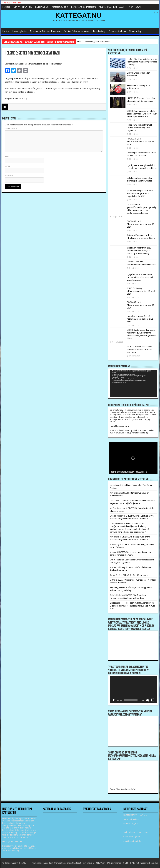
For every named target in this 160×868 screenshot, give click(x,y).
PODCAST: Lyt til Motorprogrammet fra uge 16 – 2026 (141, 142)
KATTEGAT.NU (78, 15)
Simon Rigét (115, 575)
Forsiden (6, 7)
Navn (7, 156)
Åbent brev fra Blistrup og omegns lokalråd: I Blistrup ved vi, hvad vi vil (133, 606)
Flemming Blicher (117, 588)
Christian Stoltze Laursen (121, 560)
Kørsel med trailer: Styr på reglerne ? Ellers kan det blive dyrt (140, 319)
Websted (9, 176)
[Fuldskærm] (153, 700)
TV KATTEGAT (134, 7)
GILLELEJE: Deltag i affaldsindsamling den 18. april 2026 (141, 291)
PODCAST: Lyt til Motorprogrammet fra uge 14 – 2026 (141, 305)
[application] (133, 383)
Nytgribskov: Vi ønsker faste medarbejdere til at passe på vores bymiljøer (140, 277)
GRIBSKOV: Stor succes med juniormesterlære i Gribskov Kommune (140, 349)
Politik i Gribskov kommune (77, 31)
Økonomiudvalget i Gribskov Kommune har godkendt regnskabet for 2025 (140, 193)
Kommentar (11, 129)
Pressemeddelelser (117, 31)
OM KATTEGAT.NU (23, 7)
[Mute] (148, 700)
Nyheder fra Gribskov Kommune (45, 31)
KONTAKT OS (42, 7)
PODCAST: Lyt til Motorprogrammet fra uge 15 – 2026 (141, 224)
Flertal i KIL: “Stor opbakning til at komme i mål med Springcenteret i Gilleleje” (142, 62)
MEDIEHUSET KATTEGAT (111, 7)
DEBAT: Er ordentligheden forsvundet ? (94, 42)
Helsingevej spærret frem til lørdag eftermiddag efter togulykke (139, 128)
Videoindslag (135, 31)
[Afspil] (114, 700)
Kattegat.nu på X (60, 7)
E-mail (7, 166)
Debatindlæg (99, 31)
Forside (6, 31)
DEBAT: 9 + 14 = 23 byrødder (136, 575)
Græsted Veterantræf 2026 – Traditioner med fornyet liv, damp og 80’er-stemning (140, 251)
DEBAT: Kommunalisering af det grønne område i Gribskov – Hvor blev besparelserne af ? (142, 114)
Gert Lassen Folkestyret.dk (124, 603)
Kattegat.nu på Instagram (83, 7)
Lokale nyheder (20, 31)
